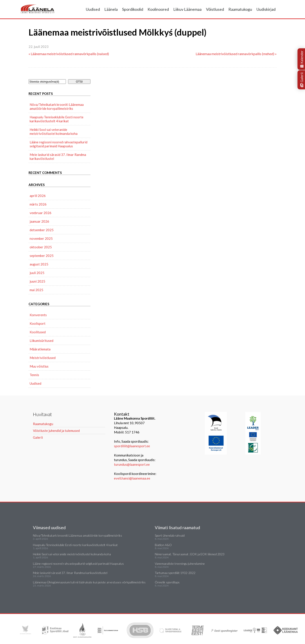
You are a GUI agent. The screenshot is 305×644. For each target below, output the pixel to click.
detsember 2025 (42, 230)
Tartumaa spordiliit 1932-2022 (175, 573)
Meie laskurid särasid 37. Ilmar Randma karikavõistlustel (58, 157)
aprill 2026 (38, 196)
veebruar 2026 (41, 213)
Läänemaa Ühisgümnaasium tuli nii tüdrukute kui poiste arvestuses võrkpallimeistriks (89, 582)
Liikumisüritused (42, 341)
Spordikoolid (133, 9)
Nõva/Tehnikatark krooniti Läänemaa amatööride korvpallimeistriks (57, 106)
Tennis (34, 375)
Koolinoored (158, 9)
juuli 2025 (37, 273)
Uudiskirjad (266, 9)
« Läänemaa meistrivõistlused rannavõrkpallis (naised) (69, 54)
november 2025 (41, 238)
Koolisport (38, 323)
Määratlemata (40, 349)
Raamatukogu (240, 9)
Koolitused (38, 332)
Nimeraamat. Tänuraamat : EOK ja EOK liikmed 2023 (190, 554)
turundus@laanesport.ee (132, 464)
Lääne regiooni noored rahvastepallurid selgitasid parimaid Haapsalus (59, 144)
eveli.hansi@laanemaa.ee (132, 478)
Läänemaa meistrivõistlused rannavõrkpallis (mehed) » (236, 54)
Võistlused (215, 9)
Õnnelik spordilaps (167, 582)
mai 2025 (36, 290)
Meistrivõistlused (43, 358)
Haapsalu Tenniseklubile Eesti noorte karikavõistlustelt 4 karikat (57, 119)
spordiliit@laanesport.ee (132, 446)
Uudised (93, 9)
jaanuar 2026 (39, 221)
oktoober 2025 (41, 247)
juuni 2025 (37, 281)
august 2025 (39, 264)
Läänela (111, 9)
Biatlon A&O (163, 545)
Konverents (38, 315)
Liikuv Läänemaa (187, 9)
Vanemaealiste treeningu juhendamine (180, 564)
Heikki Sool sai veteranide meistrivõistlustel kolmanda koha (54, 132)
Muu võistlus (39, 366)
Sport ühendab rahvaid (170, 535)
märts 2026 (38, 204)
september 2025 (42, 256)
